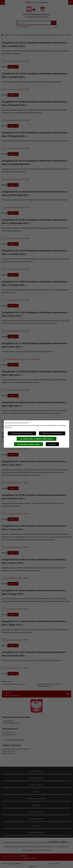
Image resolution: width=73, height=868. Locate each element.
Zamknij (52, 444)
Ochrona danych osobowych (22, 433)
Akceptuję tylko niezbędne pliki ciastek (37, 439)
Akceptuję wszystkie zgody (29, 444)
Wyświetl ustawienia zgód (52, 433)
